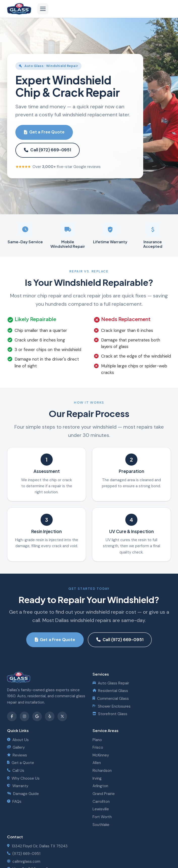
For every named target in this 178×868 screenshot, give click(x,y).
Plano (97, 740)
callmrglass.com (24, 861)
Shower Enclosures (112, 706)
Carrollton (101, 802)
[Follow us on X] (62, 716)
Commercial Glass (111, 699)
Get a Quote (21, 763)
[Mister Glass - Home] (19, 9)
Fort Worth (102, 817)
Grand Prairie (104, 794)
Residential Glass (110, 691)
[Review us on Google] (37, 716)
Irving (97, 778)
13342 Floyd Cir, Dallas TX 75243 (37, 846)
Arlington (100, 786)
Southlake (101, 825)
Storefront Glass (110, 714)
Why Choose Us (23, 778)
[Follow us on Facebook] (12, 716)
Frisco (98, 747)
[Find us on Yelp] (50, 716)
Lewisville (101, 809)
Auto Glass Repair (111, 683)
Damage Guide (23, 794)
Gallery (16, 747)
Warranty (18, 786)
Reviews (17, 755)
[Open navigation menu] (43, 9)
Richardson (102, 771)
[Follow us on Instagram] (24, 716)
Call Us (16, 771)
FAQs (14, 802)
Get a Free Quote (44, 132)
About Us (18, 740)
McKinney (101, 755)
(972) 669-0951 (24, 854)
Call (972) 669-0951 (48, 150)
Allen (97, 763)
